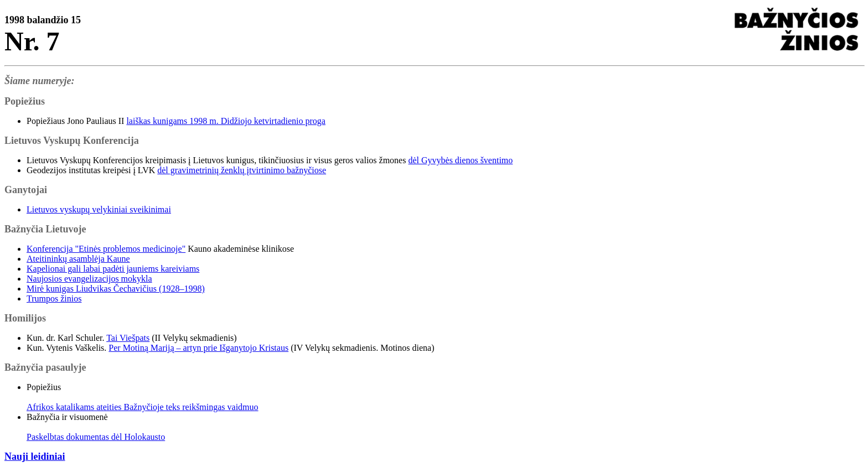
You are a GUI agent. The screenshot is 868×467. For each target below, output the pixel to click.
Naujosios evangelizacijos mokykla (89, 279)
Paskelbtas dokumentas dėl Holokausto (96, 437)
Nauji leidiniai (35, 456)
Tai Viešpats (128, 338)
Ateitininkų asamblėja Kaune (78, 259)
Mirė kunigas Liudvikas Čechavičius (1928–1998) (116, 289)
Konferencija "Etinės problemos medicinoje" (106, 249)
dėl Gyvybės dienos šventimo (460, 160)
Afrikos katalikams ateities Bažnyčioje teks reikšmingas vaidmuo (143, 407)
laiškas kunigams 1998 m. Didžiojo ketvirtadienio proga (226, 121)
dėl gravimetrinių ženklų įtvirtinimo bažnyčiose (242, 170)
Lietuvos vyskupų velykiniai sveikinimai (99, 209)
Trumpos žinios (54, 299)
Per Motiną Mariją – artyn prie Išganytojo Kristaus (198, 348)
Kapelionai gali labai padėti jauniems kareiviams (113, 269)
